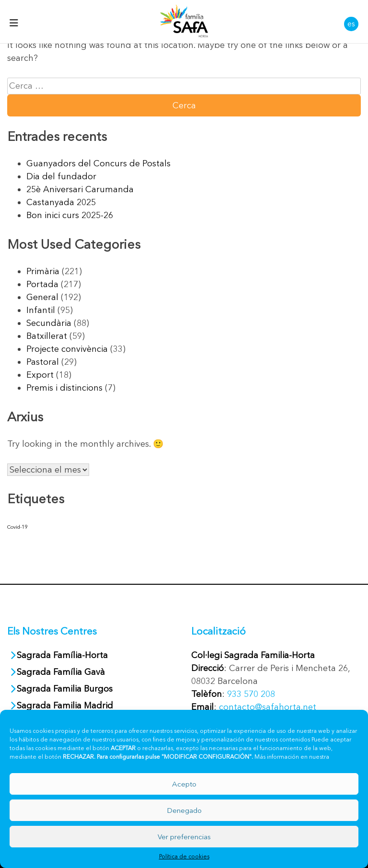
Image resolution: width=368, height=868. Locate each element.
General (42, 297)
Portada (42, 284)
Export (40, 375)
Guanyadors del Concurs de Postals (98, 163)
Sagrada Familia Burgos (65, 689)
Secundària (49, 323)
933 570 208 (251, 694)
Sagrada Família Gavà (62, 672)
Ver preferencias (184, 837)
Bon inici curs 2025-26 (70, 215)
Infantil (41, 310)
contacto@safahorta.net (268, 707)
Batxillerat (47, 336)
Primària (43, 271)
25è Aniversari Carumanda (80, 189)
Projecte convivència (67, 349)
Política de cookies (184, 856)
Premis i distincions (64, 388)
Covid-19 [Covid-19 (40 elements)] (17, 527)
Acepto (184, 784)
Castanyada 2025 (61, 202)
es (351, 23)
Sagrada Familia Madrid (65, 706)
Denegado (184, 810)
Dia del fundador (61, 176)
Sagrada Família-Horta (62, 655)
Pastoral (43, 362)
